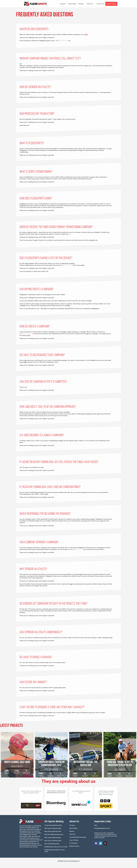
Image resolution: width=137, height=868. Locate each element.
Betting (81, 4)
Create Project (111, 4)
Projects (63, 4)
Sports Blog (72, 4)
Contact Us (100, 4)
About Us (90, 4)
